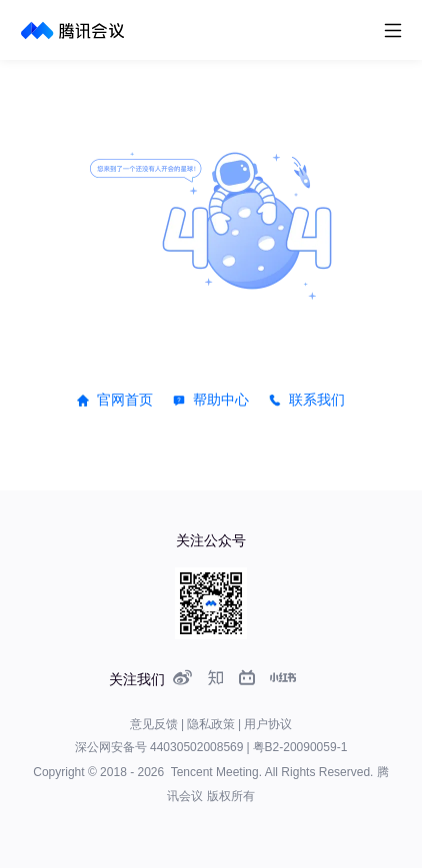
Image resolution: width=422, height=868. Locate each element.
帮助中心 (221, 400)
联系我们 (317, 400)
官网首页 (125, 400)
